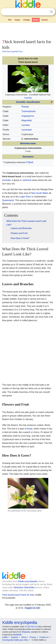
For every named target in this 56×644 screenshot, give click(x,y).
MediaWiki (17, 635)
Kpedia (36, 20)
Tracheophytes (29, 111)
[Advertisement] (28, 30)
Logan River (25, 197)
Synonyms (28, 157)
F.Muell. (30, 162)
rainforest (27, 180)
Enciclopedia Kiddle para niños (15, 640)
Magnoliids (27, 120)
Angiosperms (28, 116)
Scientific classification (28, 102)
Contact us (44, 637)
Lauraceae (27, 130)
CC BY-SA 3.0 (31, 627)
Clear (46, 12)
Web (10, 20)
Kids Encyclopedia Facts (13, 51)
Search (51, 12)
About (24, 637)
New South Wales (40, 193)
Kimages (27, 20)
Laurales (26, 125)
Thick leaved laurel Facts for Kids (18, 595)
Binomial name (28, 143)
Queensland (8, 200)
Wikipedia (26, 632)
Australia (28, 98)
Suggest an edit (32, 608)
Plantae (25, 107)
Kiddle (5, 637)
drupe (30, 429)
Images (17, 20)
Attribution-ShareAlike (24, 587)
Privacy (33, 637)
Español (45, 20)
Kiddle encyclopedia (28, 581)
